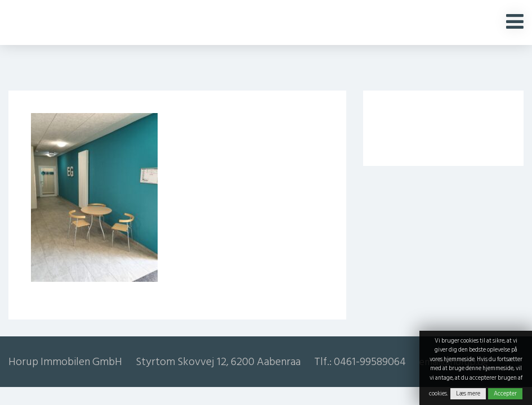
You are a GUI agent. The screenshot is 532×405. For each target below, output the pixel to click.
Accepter (505, 394)
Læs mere (468, 394)
